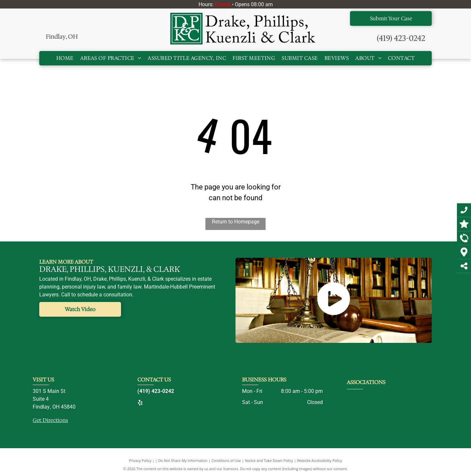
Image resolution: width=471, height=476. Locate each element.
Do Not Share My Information (183, 460)
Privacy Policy (140, 460)
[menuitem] (65, 58)
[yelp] (140, 404)
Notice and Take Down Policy (269, 460)
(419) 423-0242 (401, 38)
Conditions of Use (226, 460)
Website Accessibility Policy (320, 460)
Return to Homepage (236, 222)
